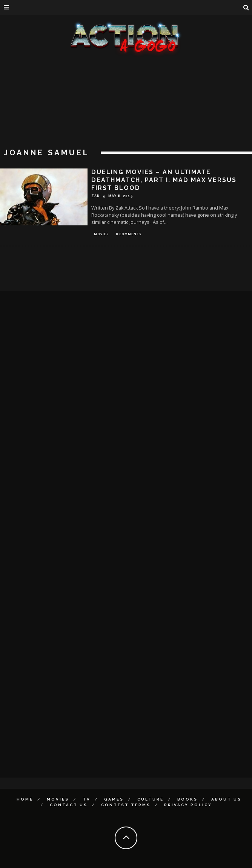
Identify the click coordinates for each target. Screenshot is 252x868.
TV (87, 799)
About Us (226, 799)
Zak (95, 196)
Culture (151, 799)
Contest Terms (126, 805)
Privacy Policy (188, 805)
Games (114, 799)
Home (25, 799)
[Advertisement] (126, 113)
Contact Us (69, 805)
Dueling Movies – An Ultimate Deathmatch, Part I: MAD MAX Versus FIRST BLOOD (164, 180)
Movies (101, 234)
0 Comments (129, 234)
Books (187, 799)
